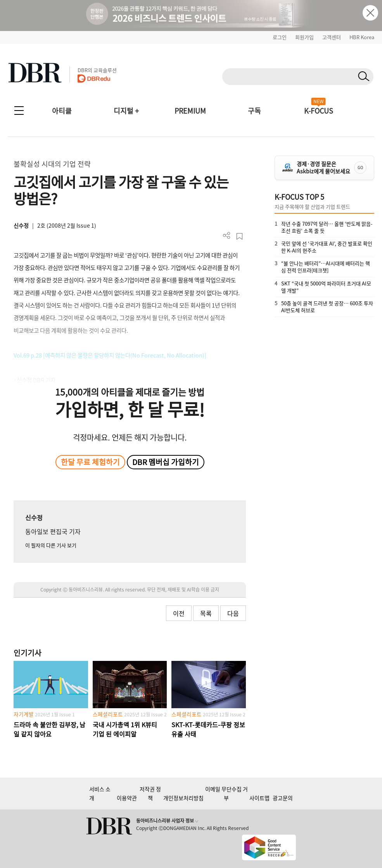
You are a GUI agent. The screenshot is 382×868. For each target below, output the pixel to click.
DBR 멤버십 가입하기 (166, 462)
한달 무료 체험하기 (90, 462)
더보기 (227, 236)
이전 (179, 613)
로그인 (280, 37)
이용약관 (127, 798)
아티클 (62, 111)
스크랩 (239, 236)
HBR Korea (362, 37)
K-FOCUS (319, 111)
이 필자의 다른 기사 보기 (51, 545)
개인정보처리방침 (183, 798)
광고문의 (283, 798)
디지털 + (126, 111)
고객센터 (332, 37)
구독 (254, 111)
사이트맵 (259, 798)
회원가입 (304, 37)
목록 (206, 613)
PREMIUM (190, 111)
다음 (233, 613)
